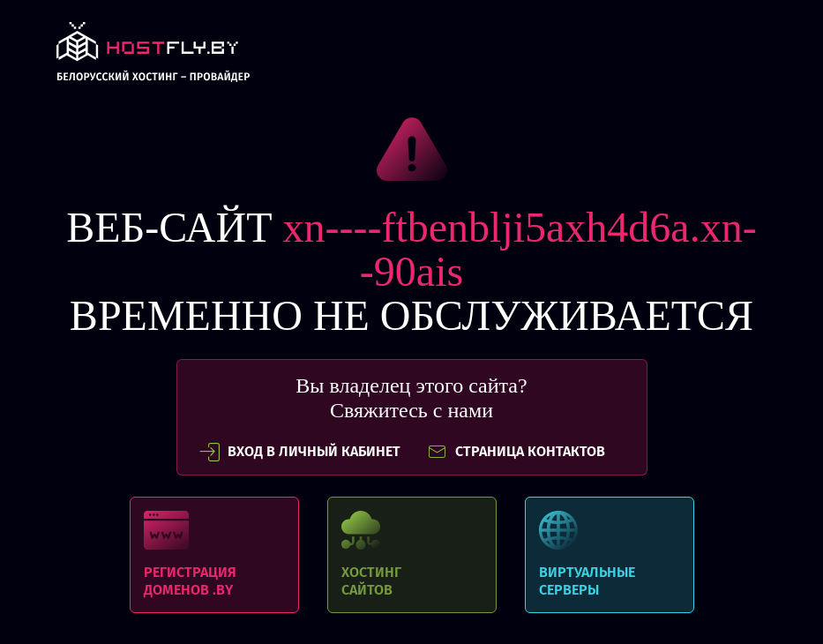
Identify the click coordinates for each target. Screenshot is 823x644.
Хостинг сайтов (412, 555)
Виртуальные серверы (610, 555)
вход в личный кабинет (300, 452)
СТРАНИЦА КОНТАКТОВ (516, 452)
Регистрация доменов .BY (214, 555)
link (153, 57)
